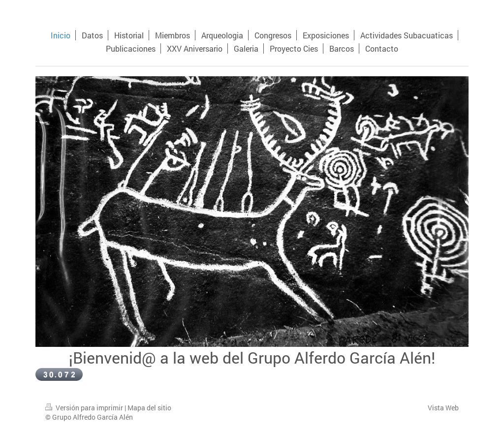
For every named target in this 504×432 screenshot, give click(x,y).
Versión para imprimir (85, 408)
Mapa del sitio (149, 408)
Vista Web (443, 408)
